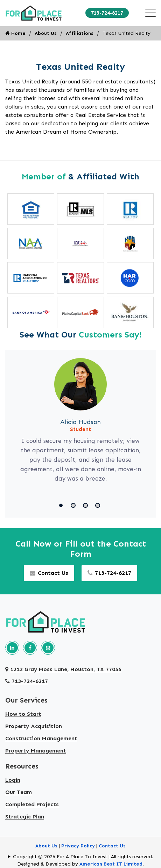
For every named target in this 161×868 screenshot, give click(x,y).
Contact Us (49, 573)
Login (13, 780)
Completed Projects (32, 804)
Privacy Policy (78, 846)
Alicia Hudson (80, 422)
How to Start (23, 714)
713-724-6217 (107, 13)
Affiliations (80, 33)
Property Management (36, 751)
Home (15, 33)
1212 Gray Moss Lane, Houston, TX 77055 (63, 669)
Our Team (19, 792)
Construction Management (41, 738)
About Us (46, 33)
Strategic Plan (25, 817)
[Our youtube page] (48, 648)
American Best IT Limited (111, 864)
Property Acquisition (34, 726)
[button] (62, 505)
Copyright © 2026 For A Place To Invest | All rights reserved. (83, 857)
